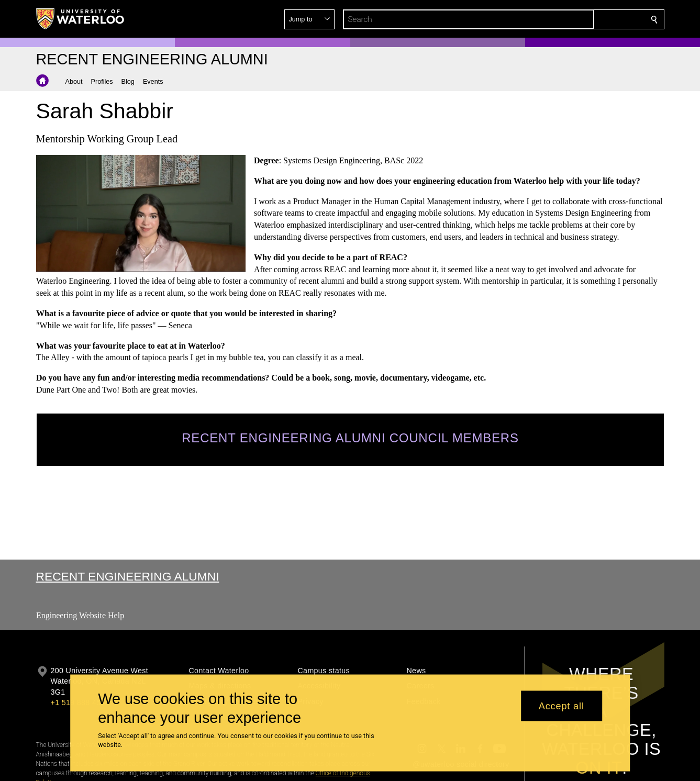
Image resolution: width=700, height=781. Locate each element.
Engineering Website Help (80, 615)
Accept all (562, 706)
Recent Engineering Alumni (128, 576)
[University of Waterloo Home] (81, 19)
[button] (579, 19)
